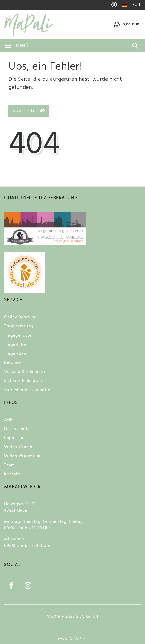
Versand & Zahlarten (25, 372)
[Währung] (136, 5)
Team (9, 465)
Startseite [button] (29, 111)
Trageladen (15, 354)
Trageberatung (19, 326)
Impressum (15, 438)
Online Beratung (20, 317)
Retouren (13, 363)
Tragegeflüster (19, 336)
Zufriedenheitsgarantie (27, 390)
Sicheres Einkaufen (23, 381)
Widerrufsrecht (19, 447)
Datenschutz (17, 429)
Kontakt (12, 474)
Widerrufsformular (22, 456)
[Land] (124, 5)
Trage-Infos (16, 345)
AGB (8, 420)
